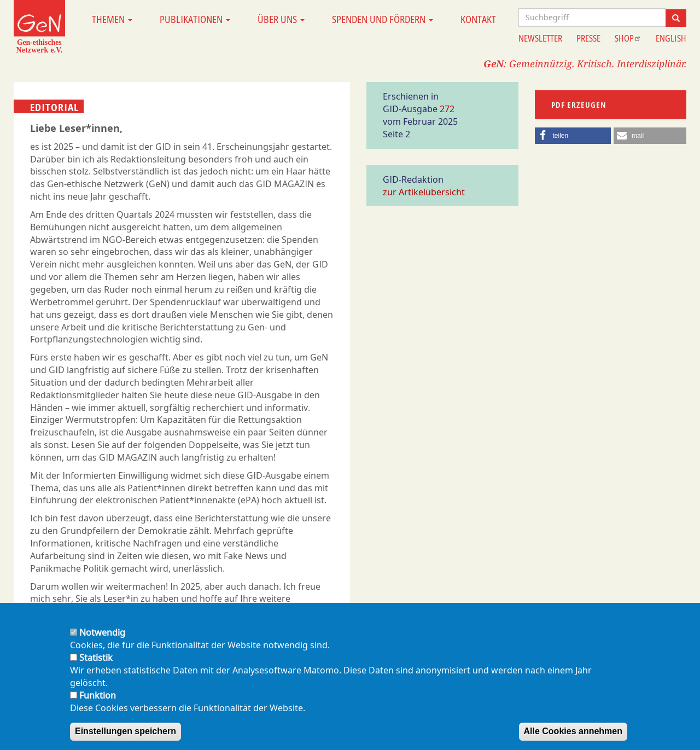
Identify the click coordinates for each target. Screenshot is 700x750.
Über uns (281, 19)
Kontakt (478, 19)
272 (447, 109)
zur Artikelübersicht (424, 192)
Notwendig (102, 642)
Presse (588, 38)
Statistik (96, 667)
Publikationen (195, 19)
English (671, 38)
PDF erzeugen (579, 105)
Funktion (98, 705)
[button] (573, 136)
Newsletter (540, 38)
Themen (112, 19)
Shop (628, 38)
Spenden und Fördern (383, 19)
